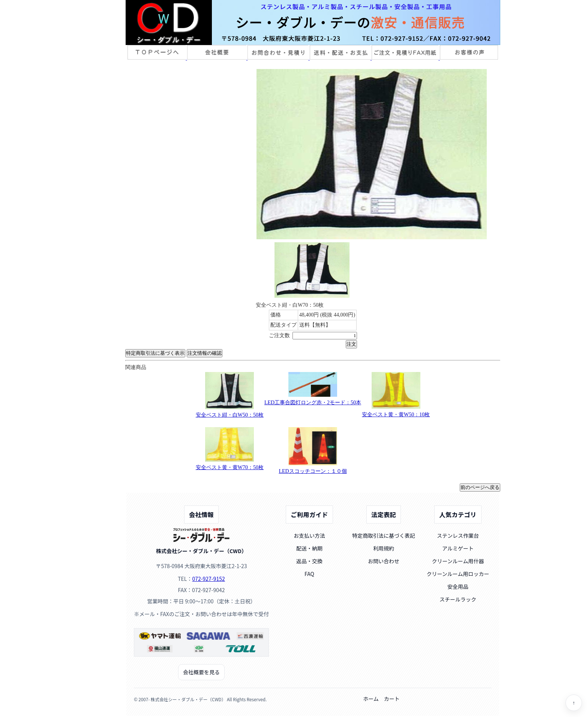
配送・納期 (309, 548)
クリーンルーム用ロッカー (458, 574)
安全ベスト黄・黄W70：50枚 (230, 467)
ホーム (371, 699)
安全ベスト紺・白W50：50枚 (230, 415)
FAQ (309, 574)
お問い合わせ (384, 561)
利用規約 (384, 548)
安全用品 (458, 586)
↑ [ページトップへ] (574, 703)
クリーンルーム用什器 (458, 561)
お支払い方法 (309, 535)
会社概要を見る (201, 672)
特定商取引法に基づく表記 (384, 535)
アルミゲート (458, 548)
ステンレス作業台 (458, 535)
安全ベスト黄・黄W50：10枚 (396, 415)
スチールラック (458, 599)
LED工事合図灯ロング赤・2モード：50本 (313, 403)
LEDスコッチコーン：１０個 (313, 471)
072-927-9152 (208, 579)
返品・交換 (309, 561)
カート (392, 699)
